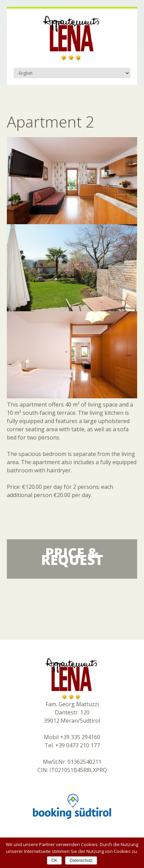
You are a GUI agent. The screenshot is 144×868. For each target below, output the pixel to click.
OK (54, 860)
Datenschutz (81, 860)
